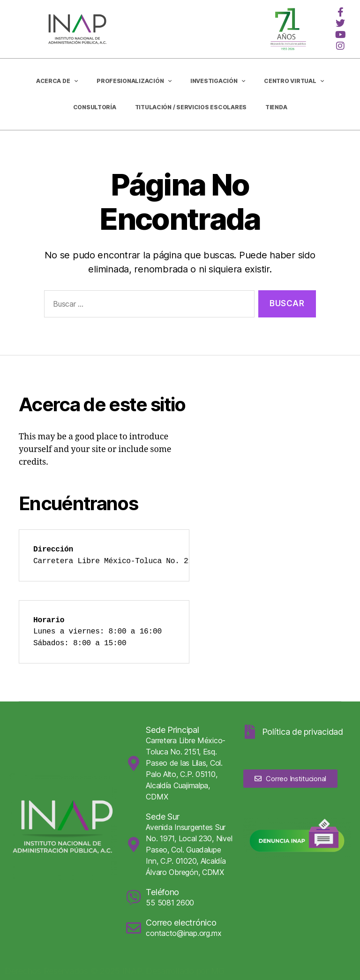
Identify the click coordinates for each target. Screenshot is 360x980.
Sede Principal (172, 730)
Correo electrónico (181, 923)
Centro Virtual (294, 81)
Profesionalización (134, 81)
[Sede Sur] (134, 844)
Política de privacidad (303, 732)
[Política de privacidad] (250, 732)
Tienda (276, 107)
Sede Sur (163, 817)
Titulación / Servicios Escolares (191, 107)
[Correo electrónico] (134, 928)
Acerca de (57, 81)
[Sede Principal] (134, 763)
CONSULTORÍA (95, 107)
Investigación (218, 81)
